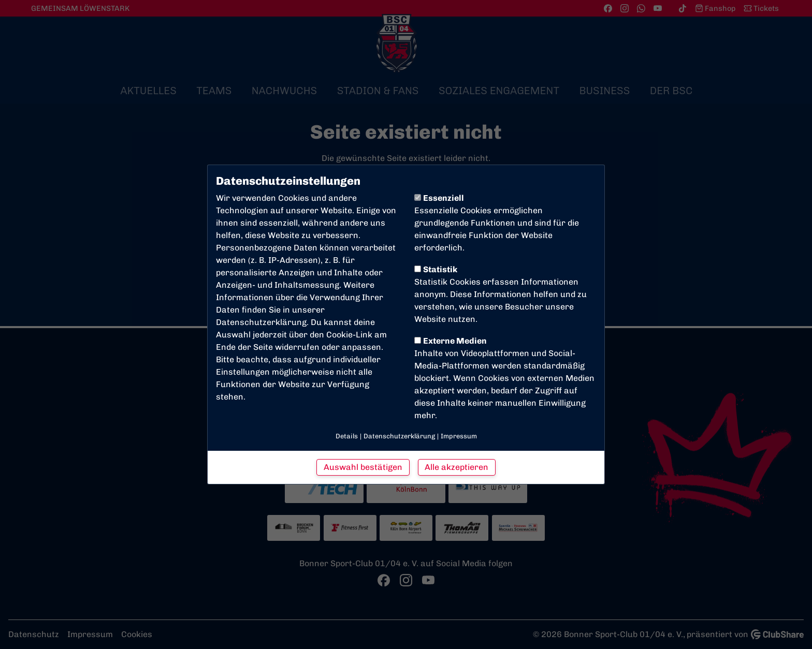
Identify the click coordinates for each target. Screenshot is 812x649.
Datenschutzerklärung (261, 322)
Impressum (459, 436)
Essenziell (439, 198)
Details (347, 436)
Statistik (436, 269)
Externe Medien (451, 341)
